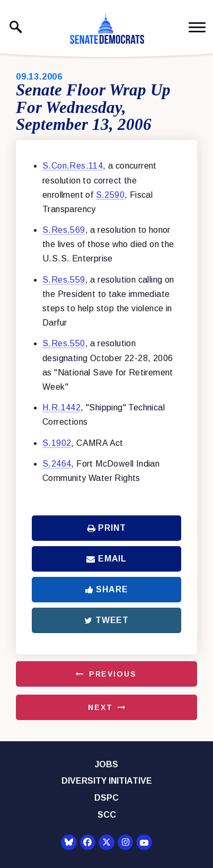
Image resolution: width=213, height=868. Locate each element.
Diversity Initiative (107, 781)
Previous (113, 674)
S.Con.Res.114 (73, 166)
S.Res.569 (64, 230)
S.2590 (110, 195)
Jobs (106, 764)
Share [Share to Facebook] (107, 589)
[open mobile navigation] (197, 27)
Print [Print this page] (107, 528)
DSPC (106, 798)
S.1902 (57, 443)
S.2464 (57, 464)
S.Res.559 (64, 280)
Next (100, 707)
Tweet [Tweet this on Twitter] (106, 620)
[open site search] (16, 27)
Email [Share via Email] (106, 559)
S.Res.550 (64, 343)
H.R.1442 (61, 407)
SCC (107, 815)
